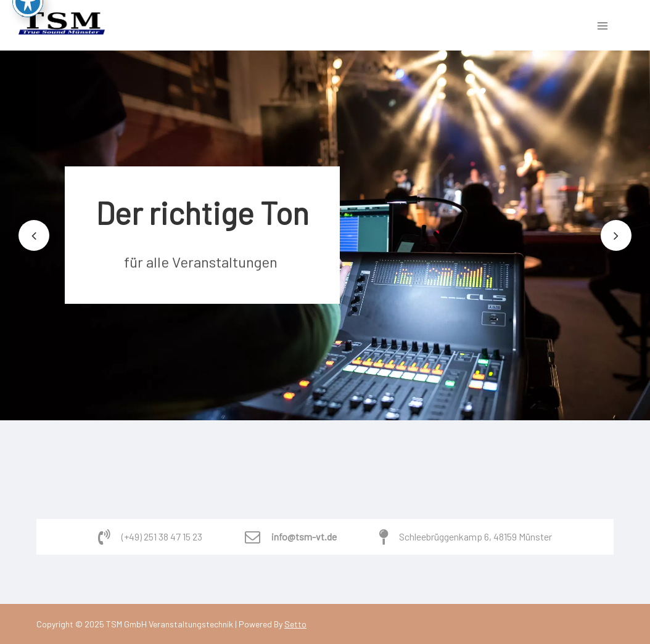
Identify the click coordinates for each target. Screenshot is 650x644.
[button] (34, 235)
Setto (295, 624)
